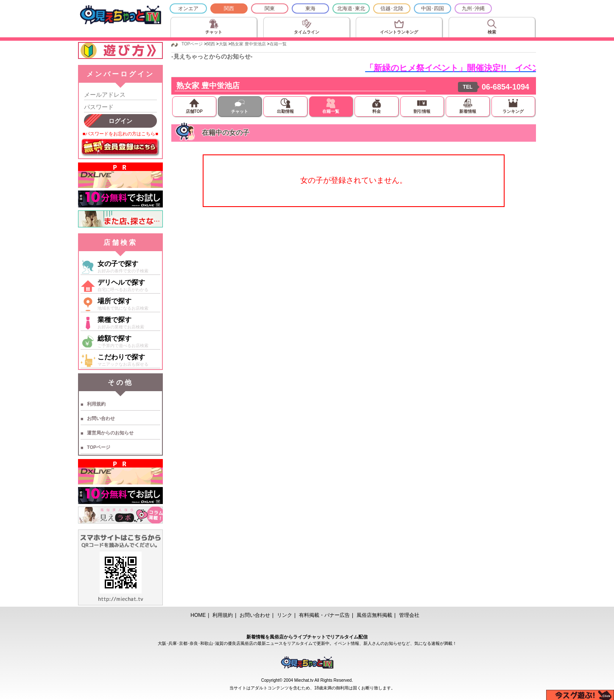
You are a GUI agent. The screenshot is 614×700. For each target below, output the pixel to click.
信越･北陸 (392, 8)
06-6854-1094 (505, 87)
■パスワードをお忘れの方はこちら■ (120, 134)
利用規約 (96, 404)
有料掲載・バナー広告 (324, 615)
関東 (270, 8)
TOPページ (99, 447)
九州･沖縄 (473, 8)
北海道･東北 (351, 8)
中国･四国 (433, 8)
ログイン (120, 121)
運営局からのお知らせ (110, 433)
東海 (310, 8)
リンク (285, 615)
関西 (229, 8)
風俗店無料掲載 (374, 615)
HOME (198, 615)
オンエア (188, 8)
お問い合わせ (101, 418)
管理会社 (409, 615)
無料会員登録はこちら (120, 148)
